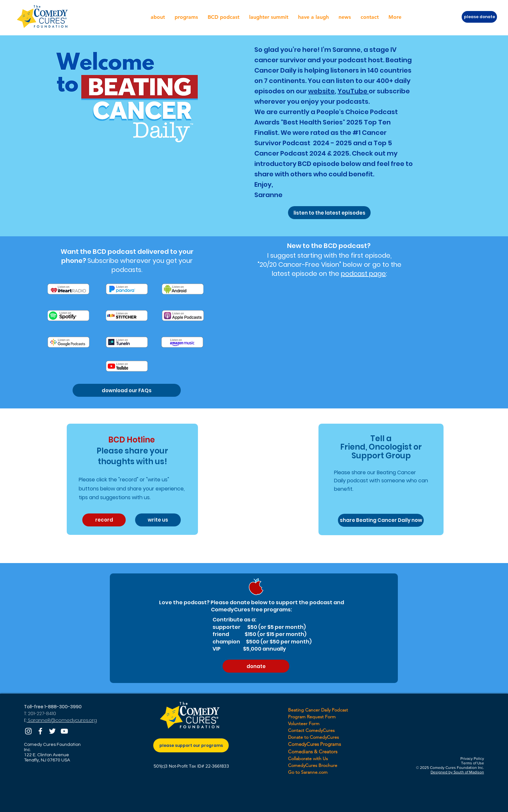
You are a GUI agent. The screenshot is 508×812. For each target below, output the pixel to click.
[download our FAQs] (127, 390)
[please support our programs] (191, 745)
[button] (158, 17)
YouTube (353, 91)
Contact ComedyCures (311, 730)
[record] (104, 520)
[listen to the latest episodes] (329, 213)
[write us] (158, 520)
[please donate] (479, 17)
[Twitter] (52, 731)
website (321, 91)
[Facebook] (40, 731)
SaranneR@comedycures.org (62, 720)
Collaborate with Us (308, 759)
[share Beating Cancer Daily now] (381, 520)
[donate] (256, 666)
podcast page (363, 274)
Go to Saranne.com (308, 772)
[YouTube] (64, 731)
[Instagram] (28, 731)
